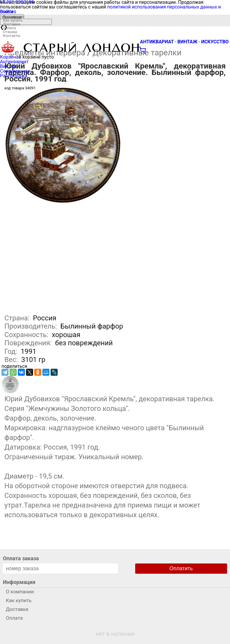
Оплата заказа (21, 558)
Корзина (9, 57)
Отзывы (10, 32)
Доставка (12, 24)
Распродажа (14, 76)
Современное (15, 71)
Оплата (9, 28)
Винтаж (8, 66)
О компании (14, 17)
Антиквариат (14, 62)
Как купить (13, 20)
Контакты (12, 36)
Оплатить (181, 568)
